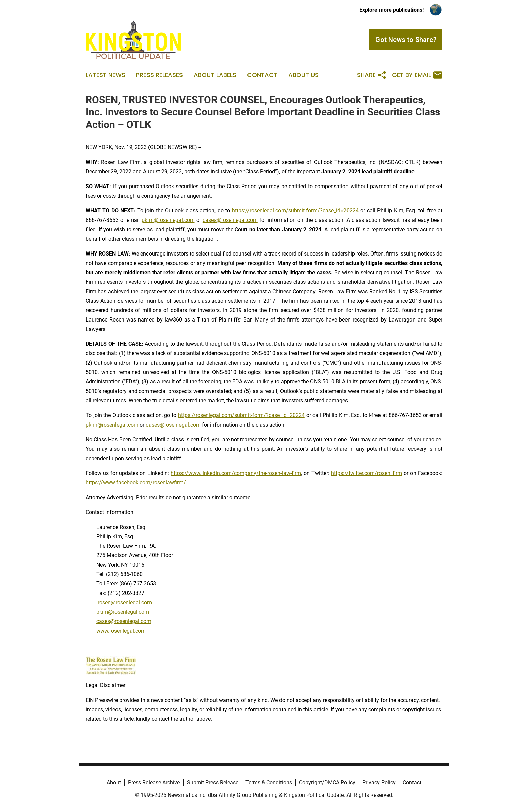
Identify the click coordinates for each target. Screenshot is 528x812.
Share (372, 75)
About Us (303, 75)
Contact (262, 75)
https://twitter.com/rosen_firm (367, 473)
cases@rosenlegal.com (230, 220)
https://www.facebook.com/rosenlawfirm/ (136, 483)
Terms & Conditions (269, 783)
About (114, 783)
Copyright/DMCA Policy (327, 783)
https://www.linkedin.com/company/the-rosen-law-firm (236, 473)
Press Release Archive (154, 783)
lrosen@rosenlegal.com (124, 602)
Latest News (105, 75)
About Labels (215, 75)
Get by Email (417, 75)
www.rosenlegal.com (121, 631)
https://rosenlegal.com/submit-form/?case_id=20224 (295, 211)
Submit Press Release (213, 783)
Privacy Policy (379, 783)
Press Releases (159, 75)
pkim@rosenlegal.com (168, 220)
